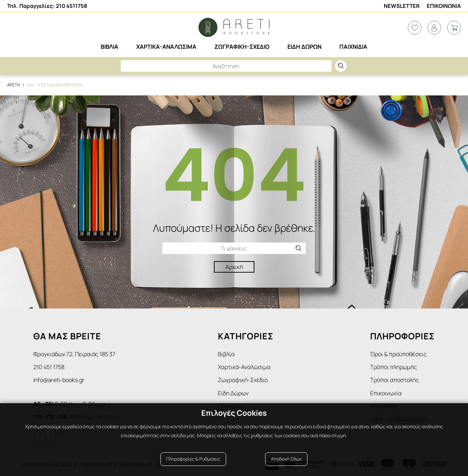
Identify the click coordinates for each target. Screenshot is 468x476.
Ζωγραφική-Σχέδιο (243, 380)
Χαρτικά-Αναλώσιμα (244, 367)
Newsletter (402, 6)
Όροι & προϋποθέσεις (398, 354)
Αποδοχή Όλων (286, 459)
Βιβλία (226, 354)
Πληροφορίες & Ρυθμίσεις (193, 459)
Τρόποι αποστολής (395, 380)
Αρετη (14, 85)
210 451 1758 (49, 367)
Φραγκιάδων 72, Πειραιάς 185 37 (74, 354)
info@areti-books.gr (59, 380)
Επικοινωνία (386, 393)
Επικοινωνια (444, 6)
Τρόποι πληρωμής (394, 367)
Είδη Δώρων (233, 393)
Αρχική (234, 267)
